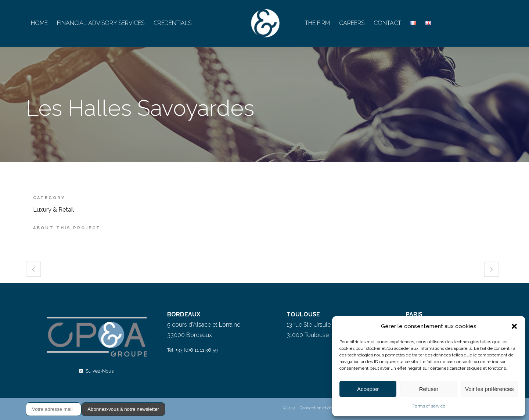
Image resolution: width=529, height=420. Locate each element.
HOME (39, 23)
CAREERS (352, 23)
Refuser (429, 389)
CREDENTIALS (172, 23)
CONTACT (387, 23)
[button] (514, 326)
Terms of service (429, 406)
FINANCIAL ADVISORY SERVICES (101, 23)
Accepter (368, 389)
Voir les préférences (490, 389)
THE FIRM (317, 23)
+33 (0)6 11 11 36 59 (197, 350)
